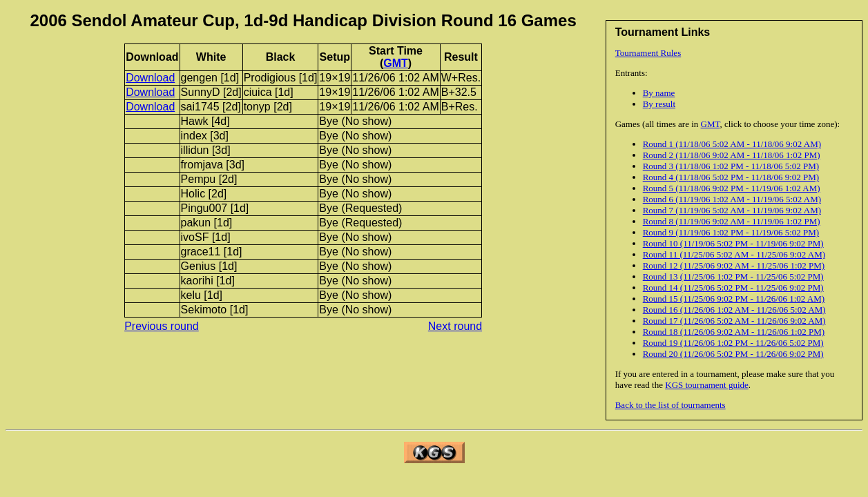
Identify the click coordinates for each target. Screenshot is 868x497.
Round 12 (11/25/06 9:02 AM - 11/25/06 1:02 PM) (734, 265)
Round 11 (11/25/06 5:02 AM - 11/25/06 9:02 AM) (734, 254)
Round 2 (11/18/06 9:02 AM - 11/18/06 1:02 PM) (732, 155)
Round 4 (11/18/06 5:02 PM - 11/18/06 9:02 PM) (731, 177)
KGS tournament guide (707, 385)
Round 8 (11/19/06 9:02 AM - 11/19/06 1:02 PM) (732, 221)
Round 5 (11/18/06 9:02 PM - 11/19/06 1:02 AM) (732, 188)
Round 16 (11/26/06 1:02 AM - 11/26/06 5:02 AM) (734, 310)
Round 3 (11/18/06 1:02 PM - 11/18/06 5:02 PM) (731, 166)
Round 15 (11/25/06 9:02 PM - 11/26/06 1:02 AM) (734, 299)
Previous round (162, 326)
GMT (711, 124)
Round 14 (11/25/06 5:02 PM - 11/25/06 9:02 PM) (733, 288)
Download (150, 78)
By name (659, 93)
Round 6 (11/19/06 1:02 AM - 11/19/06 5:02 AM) (732, 199)
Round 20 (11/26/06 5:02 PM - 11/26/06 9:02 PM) (733, 354)
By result (659, 104)
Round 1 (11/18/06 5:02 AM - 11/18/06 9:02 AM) (732, 144)
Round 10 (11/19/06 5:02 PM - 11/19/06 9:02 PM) (733, 243)
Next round (455, 326)
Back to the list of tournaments (671, 405)
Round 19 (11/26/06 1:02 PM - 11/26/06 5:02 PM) (733, 343)
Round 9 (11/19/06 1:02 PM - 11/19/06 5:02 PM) (731, 232)
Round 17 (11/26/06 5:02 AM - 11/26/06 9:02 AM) (734, 321)
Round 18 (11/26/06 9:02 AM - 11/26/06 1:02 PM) (734, 332)
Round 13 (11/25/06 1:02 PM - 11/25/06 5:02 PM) (733, 276)
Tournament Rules (648, 53)
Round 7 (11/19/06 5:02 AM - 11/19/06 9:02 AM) (732, 210)
